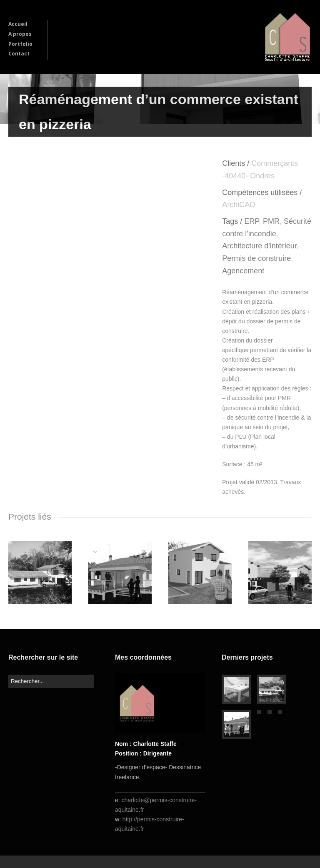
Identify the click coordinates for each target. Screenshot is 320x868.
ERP (251, 221)
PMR (271, 221)
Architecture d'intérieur (259, 246)
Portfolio (20, 44)
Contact (19, 54)
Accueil (18, 24)
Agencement (243, 271)
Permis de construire (256, 258)
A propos (20, 34)
